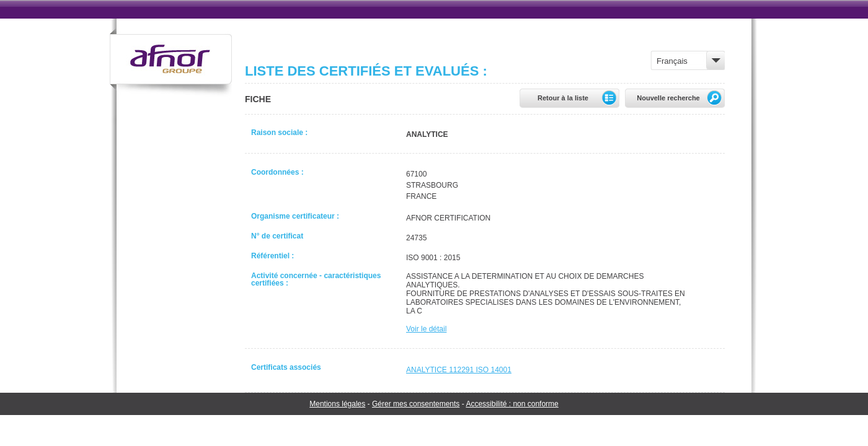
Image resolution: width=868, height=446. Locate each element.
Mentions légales (337, 404)
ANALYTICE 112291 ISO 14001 (459, 370)
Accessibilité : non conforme (512, 404)
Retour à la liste (578, 98)
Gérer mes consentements (416, 404)
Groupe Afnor (171, 64)
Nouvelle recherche (681, 98)
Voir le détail (426, 329)
